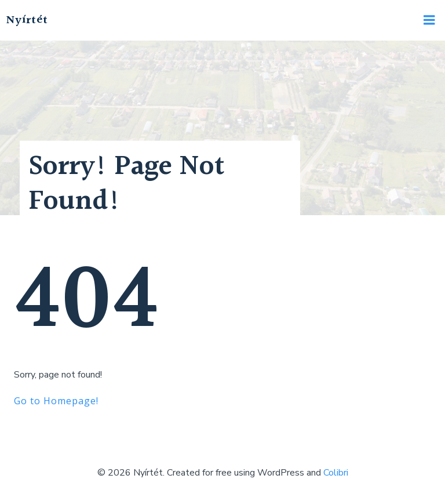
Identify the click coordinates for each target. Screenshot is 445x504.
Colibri (336, 473)
